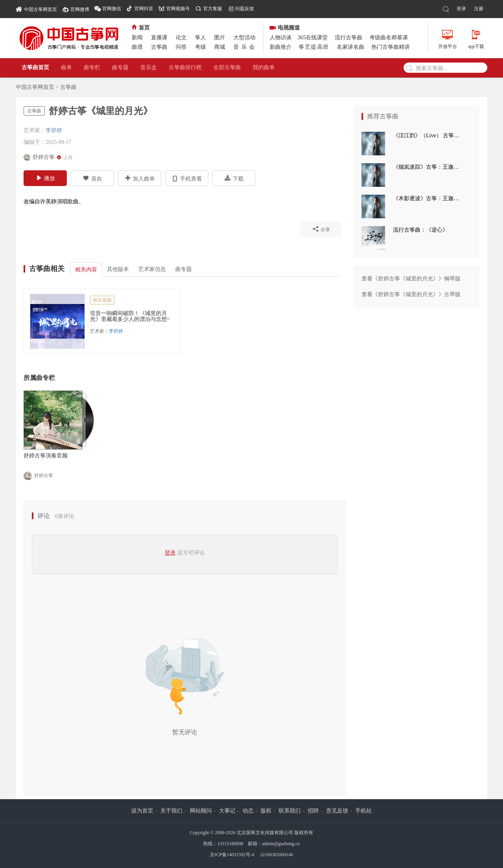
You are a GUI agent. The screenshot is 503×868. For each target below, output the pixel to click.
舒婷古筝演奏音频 (46, 456)
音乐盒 (149, 67)
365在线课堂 (313, 38)
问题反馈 (244, 9)
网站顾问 (201, 811)
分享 (321, 229)
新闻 (137, 38)
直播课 (159, 38)
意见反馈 (337, 811)
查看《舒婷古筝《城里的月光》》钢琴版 (411, 279)
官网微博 (80, 9)
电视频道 (285, 28)
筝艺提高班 (314, 47)
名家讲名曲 (351, 47)
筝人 (200, 38)
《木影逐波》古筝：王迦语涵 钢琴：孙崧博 (428, 198)
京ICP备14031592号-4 (232, 855)
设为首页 (142, 811)
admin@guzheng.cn (281, 844)
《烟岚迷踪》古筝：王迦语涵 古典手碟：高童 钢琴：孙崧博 (428, 167)
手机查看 (187, 178)
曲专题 (120, 67)
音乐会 (245, 47)
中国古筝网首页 (36, 9)
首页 (141, 28)
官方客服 (213, 9)
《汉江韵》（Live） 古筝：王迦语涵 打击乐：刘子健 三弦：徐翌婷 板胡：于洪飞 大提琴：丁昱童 (428, 135)
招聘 (313, 811)
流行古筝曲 (349, 38)
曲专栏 (92, 67)
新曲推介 (281, 47)
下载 (234, 178)
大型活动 (244, 38)
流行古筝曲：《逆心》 (420, 230)
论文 (181, 38)
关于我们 (171, 811)
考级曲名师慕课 (389, 38)
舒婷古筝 (38, 476)
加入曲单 (140, 178)
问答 (181, 47)
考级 (200, 47)
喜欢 (93, 178)
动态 (248, 811)
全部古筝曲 (227, 67)
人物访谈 (281, 38)
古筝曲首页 (35, 67)
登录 (461, 9)
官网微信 (112, 9)
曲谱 (137, 47)
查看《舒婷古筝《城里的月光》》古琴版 (411, 294)
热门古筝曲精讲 (391, 47)
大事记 (227, 811)
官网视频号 (178, 9)
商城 (220, 47)
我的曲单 (264, 67)
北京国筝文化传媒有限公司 (265, 833)
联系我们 (290, 811)
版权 (266, 811)
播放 (45, 178)
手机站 (363, 811)
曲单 (66, 67)
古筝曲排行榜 (185, 67)
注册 (479, 9)
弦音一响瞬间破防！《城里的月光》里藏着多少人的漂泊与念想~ (130, 316)
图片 (220, 38)
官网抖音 (144, 9)
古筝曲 (159, 47)
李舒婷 (54, 130)
